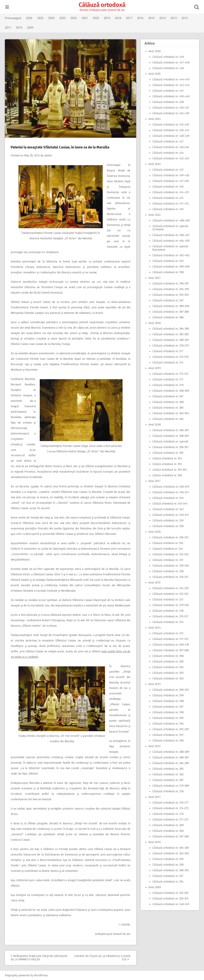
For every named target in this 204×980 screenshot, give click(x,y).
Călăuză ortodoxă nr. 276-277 (170, 803)
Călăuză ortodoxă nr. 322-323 (170, 594)
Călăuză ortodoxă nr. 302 (168, 679)
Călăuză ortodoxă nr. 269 (168, 825)
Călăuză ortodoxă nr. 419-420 (171, 175)
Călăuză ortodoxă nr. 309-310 (170, 645)
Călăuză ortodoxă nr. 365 (168, 408)
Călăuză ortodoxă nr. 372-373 (170, 374)
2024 (52, 18)
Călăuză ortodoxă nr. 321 (168, 600)
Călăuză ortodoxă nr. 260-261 (170, 870)
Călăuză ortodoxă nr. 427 (168, 142)
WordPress (41, 975)
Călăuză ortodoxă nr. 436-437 (171, 108)
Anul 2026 (154, 51)
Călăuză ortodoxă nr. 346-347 (170, 492)
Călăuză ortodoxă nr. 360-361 (170, 430)
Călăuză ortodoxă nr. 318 (168, 611)
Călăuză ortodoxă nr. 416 (168, 187)
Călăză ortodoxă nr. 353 (167, 464)
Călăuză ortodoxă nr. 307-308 (170, 650)
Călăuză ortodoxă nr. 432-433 (170, 125)
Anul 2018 (154, 425)
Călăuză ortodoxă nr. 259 (168, 859)
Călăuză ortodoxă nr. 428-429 (171, 136)
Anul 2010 (154, 842)
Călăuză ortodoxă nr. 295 (168, 718)
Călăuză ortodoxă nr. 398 (168, 272)
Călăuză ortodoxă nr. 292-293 (170, 729)
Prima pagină (13, 18)
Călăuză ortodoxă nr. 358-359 (170, 436)
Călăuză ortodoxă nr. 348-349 (171, 487)
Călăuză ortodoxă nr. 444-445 (171, 79)
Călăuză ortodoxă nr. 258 (168, 865)
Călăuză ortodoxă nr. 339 (168, 521)
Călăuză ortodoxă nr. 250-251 (170, 899)
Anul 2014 (154, 628)
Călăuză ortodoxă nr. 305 (168, 662)
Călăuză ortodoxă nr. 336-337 (170, 537)
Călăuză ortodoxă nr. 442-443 (171, 85)
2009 (31, 28)
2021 (85, 18)
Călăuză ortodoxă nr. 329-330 (170, 566)
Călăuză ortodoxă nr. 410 (168, 209)
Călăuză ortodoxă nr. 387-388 (170, 312)
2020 (96, 18)
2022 (74, 18)
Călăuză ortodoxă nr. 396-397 (170, 284)
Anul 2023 (154, 164)
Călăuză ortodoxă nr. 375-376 (170, 357)
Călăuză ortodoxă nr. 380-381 (170, 340)
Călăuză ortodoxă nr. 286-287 (170, 758)
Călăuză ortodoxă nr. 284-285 (170, 763)
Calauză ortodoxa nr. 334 (167, 549)
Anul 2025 (154, 74)
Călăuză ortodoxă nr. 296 (168, 712)
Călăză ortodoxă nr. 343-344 (170, 504)
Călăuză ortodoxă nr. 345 (168, 498)
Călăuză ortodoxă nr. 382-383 (170, 334)
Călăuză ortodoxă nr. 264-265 (170, 848)
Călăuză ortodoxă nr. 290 (168, 741)
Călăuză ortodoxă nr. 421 (168, 170)
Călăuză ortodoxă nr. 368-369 (171, 391)
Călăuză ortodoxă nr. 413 (168, 198)
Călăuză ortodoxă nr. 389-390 (171, 306)
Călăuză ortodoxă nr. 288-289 (171, 752)
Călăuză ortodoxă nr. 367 (168, 396)
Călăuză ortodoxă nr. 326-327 (170, 577)
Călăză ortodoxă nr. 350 (167, 475)
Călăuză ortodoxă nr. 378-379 (170, 346)
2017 (130, 18)
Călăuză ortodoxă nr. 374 (168, 363)
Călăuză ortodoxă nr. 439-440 (171, 96)
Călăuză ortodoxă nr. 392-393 (170, 295)
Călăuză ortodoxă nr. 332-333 (170, 554)
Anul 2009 (155, 887)
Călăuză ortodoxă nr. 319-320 (170, 605)
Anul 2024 (154, 119)
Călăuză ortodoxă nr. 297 (168, 707)
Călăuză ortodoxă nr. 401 (168, 261)
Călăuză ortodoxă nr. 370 (168, 385)
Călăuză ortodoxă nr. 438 (168, 102)
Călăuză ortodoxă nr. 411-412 (170, 204)
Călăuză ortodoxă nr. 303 (168, 673)
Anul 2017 (154, 481)
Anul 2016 (154, 532)
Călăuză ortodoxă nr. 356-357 (170, 447)
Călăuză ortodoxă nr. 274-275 (170, 808)
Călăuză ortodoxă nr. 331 (168, 560)
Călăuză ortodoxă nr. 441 (168, 91)
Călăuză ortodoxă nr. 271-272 (170, 820)
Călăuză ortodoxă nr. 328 (168, 571)
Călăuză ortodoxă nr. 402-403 (171, 255)
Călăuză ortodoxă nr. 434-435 (171, 113)
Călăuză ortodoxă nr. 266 (168, 831)
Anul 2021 (154, 278)
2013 (174, 18)
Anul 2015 (154, 583)
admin (49, 156)
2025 (41, 18)
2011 (8, 28)
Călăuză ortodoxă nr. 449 (168, 57)
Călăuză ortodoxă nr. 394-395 (170, 289)
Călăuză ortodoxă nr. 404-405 (171, 241)
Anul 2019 (154, 368)
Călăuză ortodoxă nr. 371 (168, 379)
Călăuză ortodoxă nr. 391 (168, 300)
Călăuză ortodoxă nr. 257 (168, 876)
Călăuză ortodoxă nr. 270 (168, 814)
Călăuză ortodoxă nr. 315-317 (170, 616)
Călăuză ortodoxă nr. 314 (168, 622)
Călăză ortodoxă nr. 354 (167, 458)
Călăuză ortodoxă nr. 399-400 (171, 267)
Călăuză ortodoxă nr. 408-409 (171, 221)
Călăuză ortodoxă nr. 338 (168, 526)
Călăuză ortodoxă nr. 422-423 (170, 158)
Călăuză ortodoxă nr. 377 (168, 351)
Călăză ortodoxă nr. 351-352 (169, 470)
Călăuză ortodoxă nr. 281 (168, 780)
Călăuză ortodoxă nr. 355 (168, 453)
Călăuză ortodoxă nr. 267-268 (170, 837)
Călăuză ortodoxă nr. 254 (168, 882)
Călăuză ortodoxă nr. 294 (168, 724)
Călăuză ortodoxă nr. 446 (168, 68)
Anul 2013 (154, 684)
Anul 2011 (154, 797)
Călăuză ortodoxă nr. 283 (168, 769)
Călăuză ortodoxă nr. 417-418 (170, 181)
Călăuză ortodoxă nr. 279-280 (170, 786)
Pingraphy (12, 975)
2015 (152, 18)
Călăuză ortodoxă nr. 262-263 (170, 853)
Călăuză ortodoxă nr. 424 (168, 153)
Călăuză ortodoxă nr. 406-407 (171, 235)
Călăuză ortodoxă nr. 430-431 (171, 130)
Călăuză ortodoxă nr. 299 (168, 695)
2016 (141, 18)
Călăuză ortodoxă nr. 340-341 (170, 515)
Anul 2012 (154, 746)
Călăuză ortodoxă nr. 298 (168, 701)
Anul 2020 (154, 323)
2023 (63, 18)
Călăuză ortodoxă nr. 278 (168, 791)
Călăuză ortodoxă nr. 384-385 (170, 329)
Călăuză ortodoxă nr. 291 (168, 735)
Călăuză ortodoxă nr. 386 (168, 317)
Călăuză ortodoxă (102, 5)
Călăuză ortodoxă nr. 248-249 (171, 904)
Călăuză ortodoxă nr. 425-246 (170, 147)
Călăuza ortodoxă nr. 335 (168, 543)
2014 (163, 18)
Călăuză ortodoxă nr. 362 (168, 419)
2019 (107, 18)
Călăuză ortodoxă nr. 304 (168, 667)
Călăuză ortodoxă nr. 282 (168, 774)
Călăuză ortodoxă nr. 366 (168, 402)
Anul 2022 (154, 215)
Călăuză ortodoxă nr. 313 (168, 633)
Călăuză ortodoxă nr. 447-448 (171, 63)
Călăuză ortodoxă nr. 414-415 (170, 192)
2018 (118, 18)
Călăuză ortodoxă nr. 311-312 (170, 639)
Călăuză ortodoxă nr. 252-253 (170, 893)
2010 (19, 28)
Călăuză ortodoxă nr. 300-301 (170, 690)
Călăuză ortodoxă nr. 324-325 (170, 588)
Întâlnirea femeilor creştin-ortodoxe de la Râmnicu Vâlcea (40, 958)
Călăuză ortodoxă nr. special (170, 442)
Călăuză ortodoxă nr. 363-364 (170, 413)
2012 (185, 18)
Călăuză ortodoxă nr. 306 (168, 656)
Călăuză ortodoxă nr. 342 (168, 509)
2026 (30, 18)
